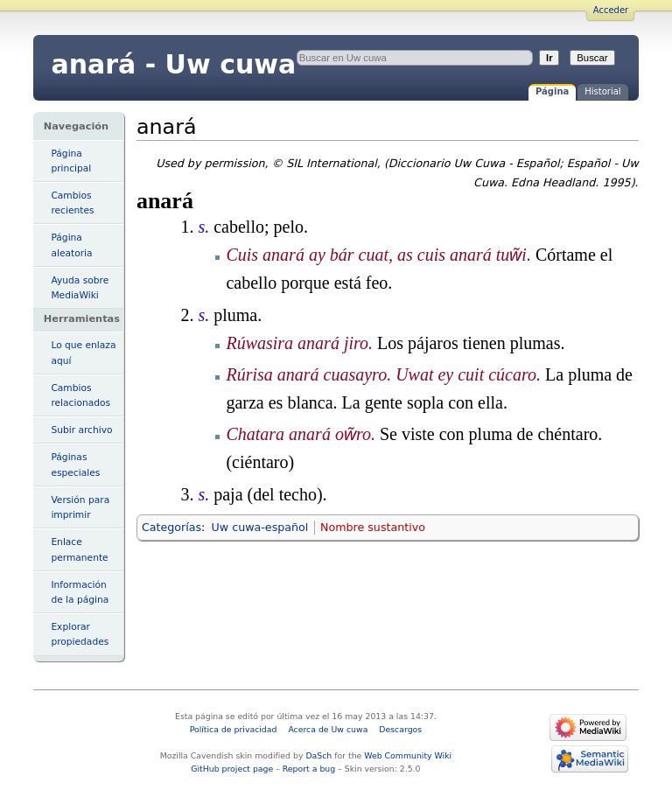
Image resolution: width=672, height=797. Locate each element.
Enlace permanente (79, 549)
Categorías (171, 527)
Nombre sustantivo (373, 527)
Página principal (71, 161)
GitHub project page (232, 769)
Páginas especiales (75, 465)
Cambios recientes (72, 203)
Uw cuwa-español (260, 527)
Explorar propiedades (80, 634)
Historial (602, 91)
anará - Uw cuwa (173, 64)
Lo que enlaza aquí (83, 353)
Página (552, 91)
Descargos (400, 729)
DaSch (318, 755)
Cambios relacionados (80, 395)
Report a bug (309, 769)
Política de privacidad (234, 729)
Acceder (611, 10)
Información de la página (80, 592)
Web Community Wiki (408, 755)
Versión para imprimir (80, 507)
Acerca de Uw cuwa (328, 729)
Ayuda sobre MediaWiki (80, 288)
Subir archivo (81, 430)
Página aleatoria (71, 245)
